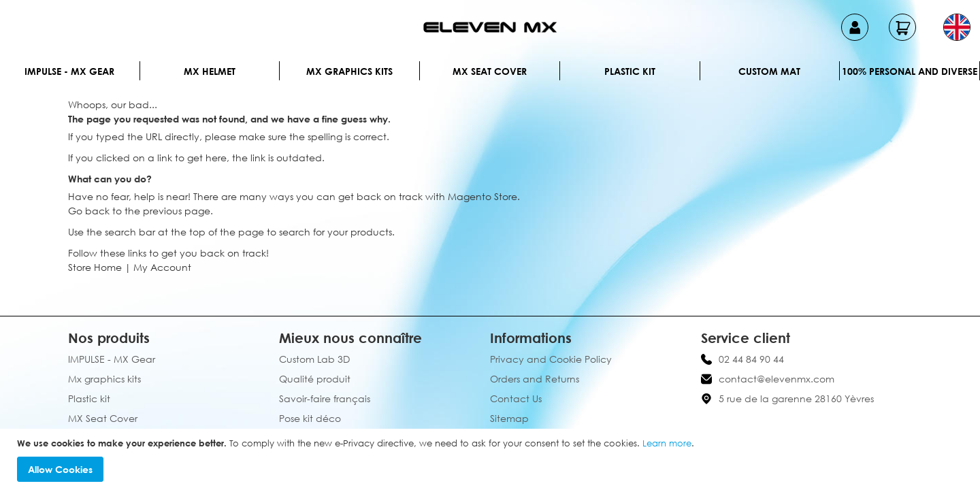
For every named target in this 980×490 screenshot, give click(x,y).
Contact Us (516, 398)
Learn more (667, 443)
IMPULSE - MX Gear (69, 71)
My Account (162, 267)
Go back (89, 211)
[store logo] (490, 27)
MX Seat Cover (490, 71)
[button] (957, 27)
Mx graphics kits (349, 71)
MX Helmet (210, 71)
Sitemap (509, 418)
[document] (492, 460)
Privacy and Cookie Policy (551, 359)
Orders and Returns (535, 379)
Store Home (95, 267)
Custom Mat (769, 71)
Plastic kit (630, 71)
